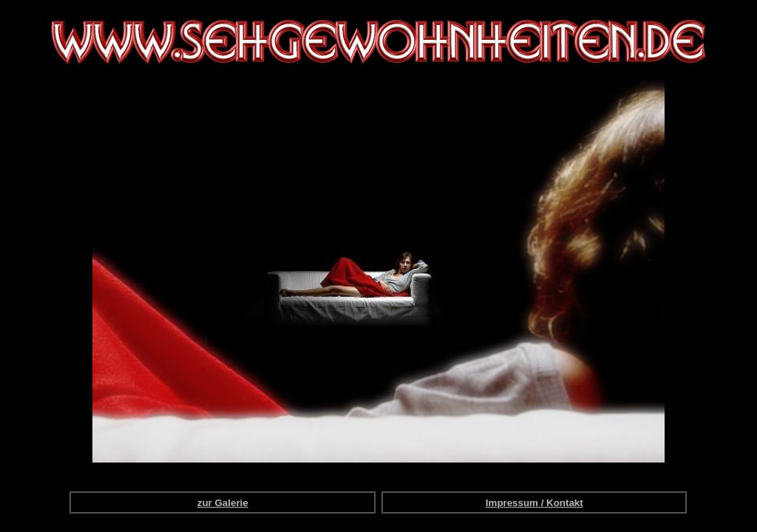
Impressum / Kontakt (534, 503)
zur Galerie (223, 503)
